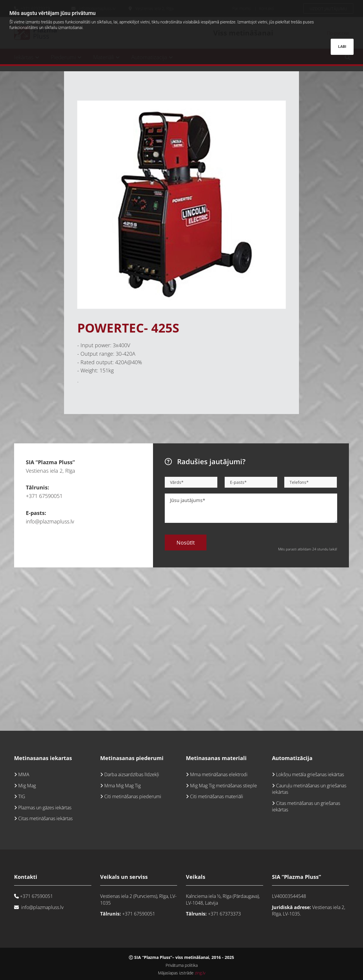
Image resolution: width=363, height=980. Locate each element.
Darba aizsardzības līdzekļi (132, 774)
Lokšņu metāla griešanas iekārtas (310, 774)
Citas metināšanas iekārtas (45, 818)
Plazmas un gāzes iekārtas (45, 808)
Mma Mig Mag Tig (122, 786)
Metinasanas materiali (216, 758)
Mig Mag (27, 786)
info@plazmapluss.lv (50, 521)
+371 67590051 (44, 496)
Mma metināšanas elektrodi (219, 774)
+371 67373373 (224, 914)
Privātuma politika (182, 965)
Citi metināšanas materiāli (216, 796)
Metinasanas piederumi (132, 758)
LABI (342, 46)
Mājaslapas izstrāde (182, 973)
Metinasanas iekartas (43, 758)
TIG (22, 796)
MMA (24, 774)
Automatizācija (292, 758)
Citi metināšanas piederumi (133, 796)
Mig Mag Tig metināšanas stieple (223, 786)
